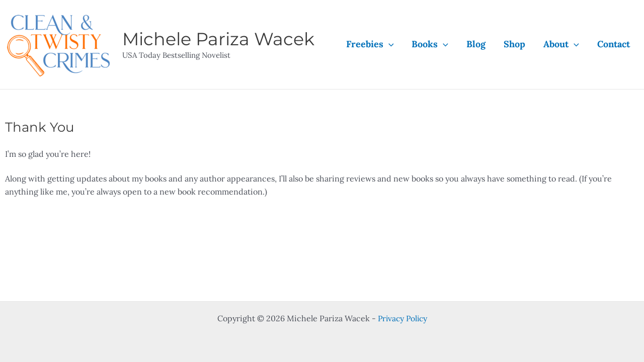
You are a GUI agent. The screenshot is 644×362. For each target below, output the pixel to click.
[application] (389, 44)
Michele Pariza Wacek (218, 39)
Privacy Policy (403, 318)
